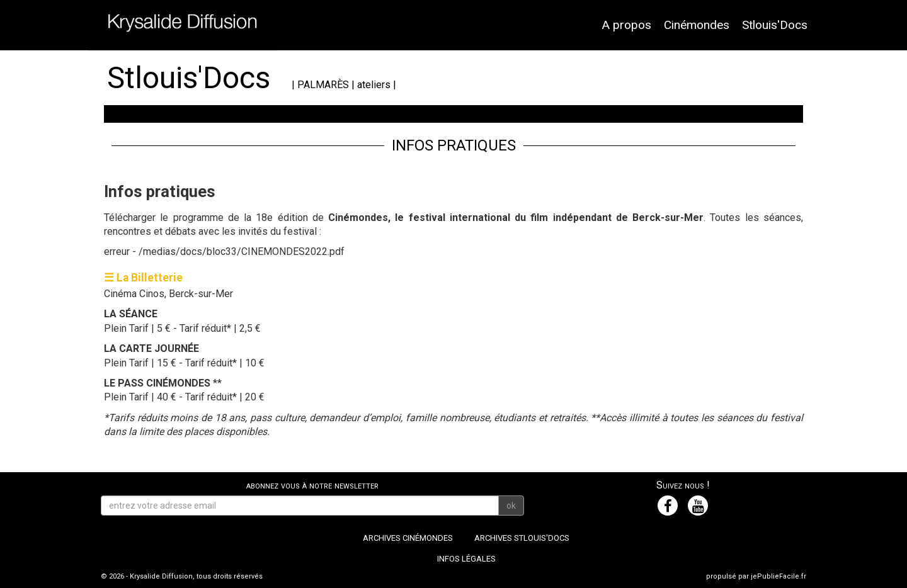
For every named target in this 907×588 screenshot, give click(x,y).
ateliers (374, 85)
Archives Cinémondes (408, 538)
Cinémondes (697, 25)
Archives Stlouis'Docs (522, 538)
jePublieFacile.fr (779, 576)
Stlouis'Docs (775, 25)
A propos (626, 25)
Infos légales (466, 559)
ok (511, 506)
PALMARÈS (323, 85)
